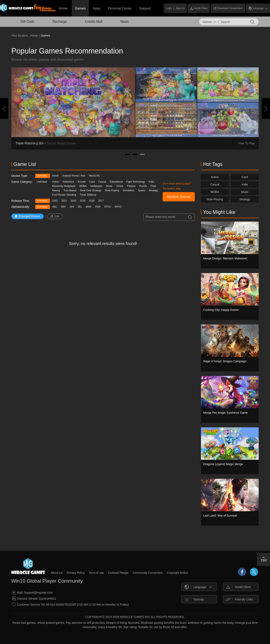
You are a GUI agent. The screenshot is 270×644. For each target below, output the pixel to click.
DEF (63, 207)
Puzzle (143, 186)
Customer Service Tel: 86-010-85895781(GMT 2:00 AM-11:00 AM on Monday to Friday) (70, 604)
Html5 (55, 176)
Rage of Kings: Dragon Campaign (225, 361)
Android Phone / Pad (74, 176)
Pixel (153, 186)
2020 (73, 201)
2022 (55, 201)
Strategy (153, 190)
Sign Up (180, 8)
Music (109, 186)
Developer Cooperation (228, 8)
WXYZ (118, 207)
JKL (80, 207)
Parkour (131, 186)
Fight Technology (136, 182)
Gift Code (27, 22)
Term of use (96, 573)
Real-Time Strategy (91, 190)
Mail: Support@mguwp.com (32, 593)
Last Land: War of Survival (220, 516)
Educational (116, 182)
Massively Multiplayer (64, 186)
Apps (97, 8)
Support (145, 8)
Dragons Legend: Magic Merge (223, 464)
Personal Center (120, 8)
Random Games (179, 197)
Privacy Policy (76, 573)
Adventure (68, 182)
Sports (142, 190)
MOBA (83, 186)
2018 (92, 201)
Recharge (60, 22)
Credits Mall (94, 22)
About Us (57, 573)
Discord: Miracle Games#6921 (34, 599)
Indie (151, 182)
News (124, 22)
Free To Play (247, 143)
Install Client (199, 8)
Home (63, 8)
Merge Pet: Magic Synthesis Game (225, 413)
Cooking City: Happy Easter (221, 310)
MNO (89, 207)
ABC (55, 207)
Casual (102, 182)
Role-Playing (112, 190)
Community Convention (148, 573)
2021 (64, 201)
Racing (56, 190)
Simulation (129, 190)
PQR (98, 207)
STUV (108, 207)
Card (92, 182)
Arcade (82, 182)
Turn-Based (70, 190)
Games (80, 8)
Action (56, 182)
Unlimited (42, 176)
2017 (101, 201)
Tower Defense (88, 195)
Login (169, 8)
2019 (83, 201)
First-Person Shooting (64, 195)
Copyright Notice (177, 573)
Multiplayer (96, 186)
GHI (72, 207)
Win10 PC (94, 176)
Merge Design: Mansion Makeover (225, 258)
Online (120, 186)
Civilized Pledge (118, 573)
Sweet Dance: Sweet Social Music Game (45, 143)
